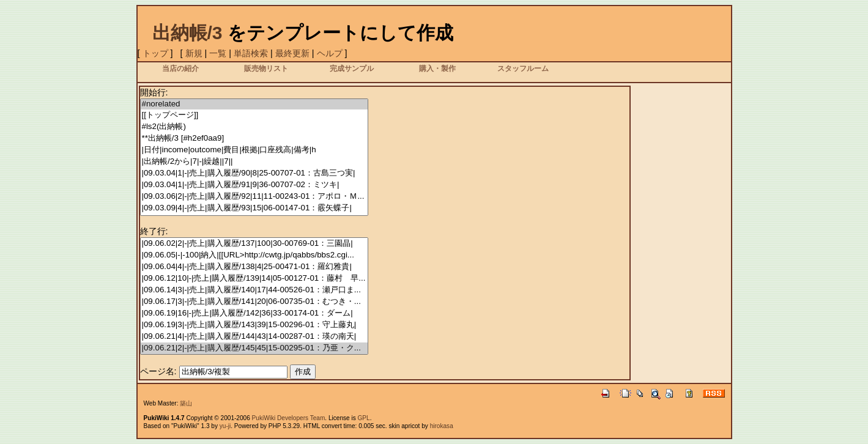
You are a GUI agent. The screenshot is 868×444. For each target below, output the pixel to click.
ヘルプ (330, 53)
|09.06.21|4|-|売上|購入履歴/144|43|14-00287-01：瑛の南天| (254, 337)
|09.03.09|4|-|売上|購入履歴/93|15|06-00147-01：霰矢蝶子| (254, 208)
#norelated (254, 104)
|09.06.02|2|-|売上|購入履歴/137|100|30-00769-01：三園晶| (254, 244)
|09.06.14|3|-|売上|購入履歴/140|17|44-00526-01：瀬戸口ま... (254, 290)
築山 (186, 403)
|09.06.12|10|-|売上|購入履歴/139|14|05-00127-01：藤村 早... (254, 279)
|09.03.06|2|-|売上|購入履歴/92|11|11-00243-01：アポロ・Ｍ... (254, 197)
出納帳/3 (187, 33)
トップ (155, 53)
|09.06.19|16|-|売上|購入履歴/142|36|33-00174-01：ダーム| (254, 313)
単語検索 (251, 53)
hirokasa (442, 426)
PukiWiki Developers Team (289, 418)
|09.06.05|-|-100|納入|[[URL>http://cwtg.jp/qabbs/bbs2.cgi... (254, 255)
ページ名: (158, 371)
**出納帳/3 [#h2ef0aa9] (254, 139)
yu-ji (225, 426)
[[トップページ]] (254, 115)
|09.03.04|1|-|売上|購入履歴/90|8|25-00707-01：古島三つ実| (254, 173)
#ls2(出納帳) (254, 127)
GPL (364, 418)
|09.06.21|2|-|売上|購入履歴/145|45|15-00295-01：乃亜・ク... (254, 348)
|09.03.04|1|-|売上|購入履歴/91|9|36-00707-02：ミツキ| (254, 185)
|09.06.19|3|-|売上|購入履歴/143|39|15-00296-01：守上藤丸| (254, 325)
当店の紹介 (180, 68)
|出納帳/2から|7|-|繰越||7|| (254, 162)
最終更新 (292, 53)
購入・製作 (437, 68)
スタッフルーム (523, 68)
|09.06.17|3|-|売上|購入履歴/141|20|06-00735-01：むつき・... (254, 302)
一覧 (218, 53)
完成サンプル (352, 68)
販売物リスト (266, 68)
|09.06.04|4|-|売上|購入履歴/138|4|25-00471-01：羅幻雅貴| (254, 267)
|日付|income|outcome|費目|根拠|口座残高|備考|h (254, 150)
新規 (194, 53)
